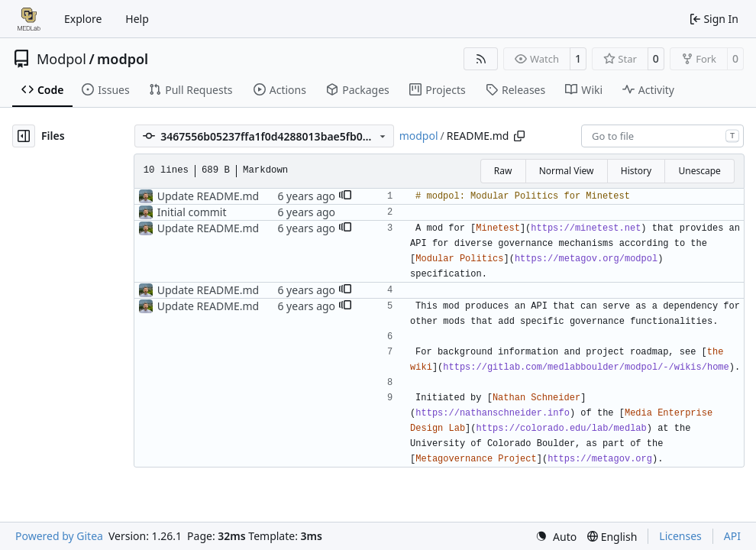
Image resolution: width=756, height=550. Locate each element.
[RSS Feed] (481, 59)
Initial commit (192, 212)
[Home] (29, 19)
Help (137, 19)
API (732, 536)
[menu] (556, 537)
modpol (123, 59)
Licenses (680, 536)
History (636, 171)
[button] (345, 196)
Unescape (699, 171)
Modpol (61, 59)
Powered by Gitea (59, 536)
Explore (83, 19)
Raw (503, 171)
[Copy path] (519, 136)
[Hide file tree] (24, 136)
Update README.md (208, 196)
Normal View (567, 171)
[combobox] (662, 136)
